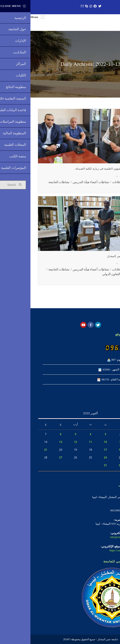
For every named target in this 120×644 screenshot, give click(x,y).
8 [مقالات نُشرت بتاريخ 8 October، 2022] (105, 442)
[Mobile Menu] (7, 17)
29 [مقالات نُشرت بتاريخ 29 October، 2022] (105, 465)
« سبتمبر (107, 474)
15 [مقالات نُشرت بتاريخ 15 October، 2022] (105, 450)
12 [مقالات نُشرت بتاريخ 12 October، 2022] (45, 442)
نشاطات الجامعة (29, 182)
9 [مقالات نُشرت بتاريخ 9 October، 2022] (90, 442)
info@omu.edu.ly (90, 537)
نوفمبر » (94, 474)
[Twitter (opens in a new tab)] (69, 6)
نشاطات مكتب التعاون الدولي (91, 274)
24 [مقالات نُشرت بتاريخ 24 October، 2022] (75, 457)
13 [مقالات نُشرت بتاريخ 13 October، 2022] (30, 442)
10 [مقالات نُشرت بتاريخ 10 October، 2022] (75, 442)
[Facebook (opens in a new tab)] (64, 6)
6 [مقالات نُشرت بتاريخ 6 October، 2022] (30, 434)
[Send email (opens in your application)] (51, 6)
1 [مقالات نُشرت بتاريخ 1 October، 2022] (105, 434)
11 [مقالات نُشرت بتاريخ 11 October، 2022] (60, 442)
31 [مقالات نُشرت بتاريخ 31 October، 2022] (75, 465)
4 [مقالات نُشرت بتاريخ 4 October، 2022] (60, 434)
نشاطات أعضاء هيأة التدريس (60, 182)
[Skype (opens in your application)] (55, 6)
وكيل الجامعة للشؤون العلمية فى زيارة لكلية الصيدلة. (77, 169)
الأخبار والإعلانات (92, 182)
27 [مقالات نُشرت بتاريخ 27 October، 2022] (30, 457)
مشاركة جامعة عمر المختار (93, 256)
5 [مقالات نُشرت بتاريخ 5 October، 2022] (45, 434)
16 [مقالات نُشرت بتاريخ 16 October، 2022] (90, 450)
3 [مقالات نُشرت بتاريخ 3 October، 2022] (75, 434)
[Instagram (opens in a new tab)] (60, 6)
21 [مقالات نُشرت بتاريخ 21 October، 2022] (15, 450)
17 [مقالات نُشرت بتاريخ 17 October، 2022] (75, 450)
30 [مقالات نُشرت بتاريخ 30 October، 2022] (90, 465)
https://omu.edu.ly (89, 550)
